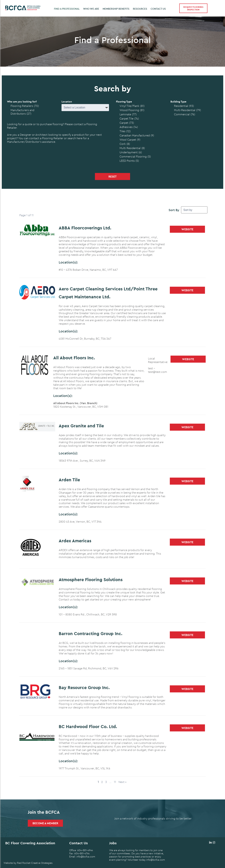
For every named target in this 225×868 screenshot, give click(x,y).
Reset (112, 176)
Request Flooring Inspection (193, 8)
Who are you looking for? (22, 102)
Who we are (91, 9)
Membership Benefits (116, 9)
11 (115, 782)
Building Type (178, 102)
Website (187, 229)
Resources (140, 9)
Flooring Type (124, 102)
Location (67, 102)
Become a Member (45, 823)
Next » (122, 782)
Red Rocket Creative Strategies (35, 863)
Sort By (174, 210)
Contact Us (158, 9)
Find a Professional (67, 9)
